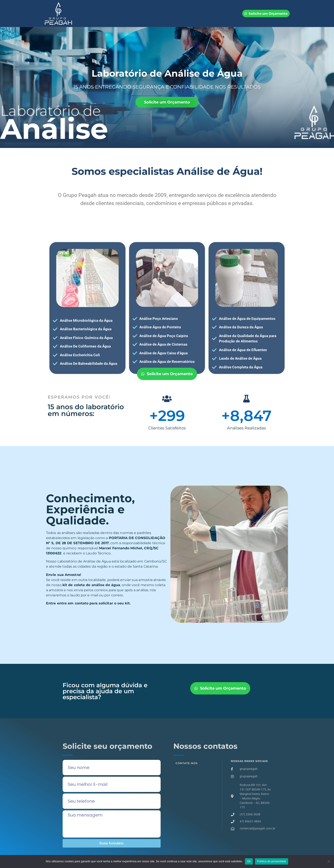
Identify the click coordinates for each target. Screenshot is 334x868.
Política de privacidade (272, 861)
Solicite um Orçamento (167, 102)
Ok (249, 861)
